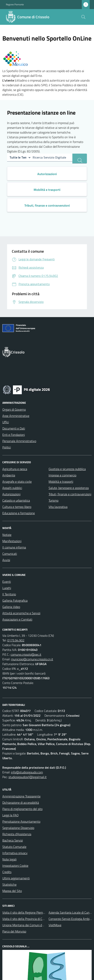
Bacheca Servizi (13, 840)
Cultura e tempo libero (17, 507)
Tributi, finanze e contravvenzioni (70, 494)
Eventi (7, 582)
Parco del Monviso (14, 931)
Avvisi (6, 560)
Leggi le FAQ (11, 815)
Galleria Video (11, 607)
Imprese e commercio (62, 475)
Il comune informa (14, 547)
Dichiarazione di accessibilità (21, 803)
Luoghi (7, 588)
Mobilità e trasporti (61, 482)
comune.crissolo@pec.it (26, 654)
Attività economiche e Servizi (21, 613)
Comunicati (10, 554)
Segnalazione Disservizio (18, 828)
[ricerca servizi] (80, 159)
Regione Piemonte (15, 5)
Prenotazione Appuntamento (21, 821)
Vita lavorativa (58, 507)
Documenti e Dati (14, 428)
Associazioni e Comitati (17, 619)
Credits (7, 872)
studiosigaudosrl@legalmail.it (28, 777)
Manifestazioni (12, 541)
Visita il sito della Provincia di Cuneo (26, 919)
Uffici (6, 422)
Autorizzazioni (11, 494)
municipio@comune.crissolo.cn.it (32, 659)
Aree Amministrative (16, 416)
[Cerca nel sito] (83, 17)
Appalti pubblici (12, 488)
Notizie (7, 535)
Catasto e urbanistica (16, 500)
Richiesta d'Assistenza (17, 834)
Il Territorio (9, 594)
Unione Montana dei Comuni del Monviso (29, 925)
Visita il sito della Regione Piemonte (26, 912)
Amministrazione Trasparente (21, 796)
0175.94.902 (16, 640)
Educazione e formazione (19, 513)
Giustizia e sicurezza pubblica (67, 469)
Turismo (53, 500)
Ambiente (9, 475)
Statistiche (9, 884)
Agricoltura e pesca (15, 469)
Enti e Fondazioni (14, 435)
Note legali (9, 859)
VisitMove (55, 925)
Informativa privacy (15, 853)
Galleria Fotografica (15, 600)
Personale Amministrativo (19, 441)
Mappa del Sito (12, 891)
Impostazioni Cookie (15, 866)
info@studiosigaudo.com (27, 772)
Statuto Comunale (14, 847)
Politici (7, 447)
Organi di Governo (14, 409)
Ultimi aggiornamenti (16, 878)
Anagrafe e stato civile (17, 482)
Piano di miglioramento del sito (22, 809)
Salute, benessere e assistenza (69, 488)
